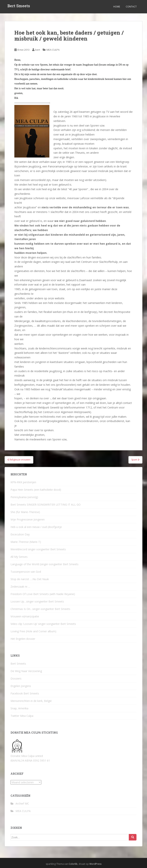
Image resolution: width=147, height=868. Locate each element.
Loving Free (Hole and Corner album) (33, 631)
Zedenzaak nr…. (20, 587)
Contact (131, 7)
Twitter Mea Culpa (22, 716)
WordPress (95, 864)
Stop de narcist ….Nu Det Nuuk (30, 579)
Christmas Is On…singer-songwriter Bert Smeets (40, 609)
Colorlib (73, 864)
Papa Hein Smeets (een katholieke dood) (36, 490)
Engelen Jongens (21, 686)
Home (117, 7)
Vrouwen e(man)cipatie (25, 616)
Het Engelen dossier (23, 639)
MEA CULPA (53, 50)
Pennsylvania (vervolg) (24, 497)
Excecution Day (20, 534)
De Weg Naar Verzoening (26, 671)
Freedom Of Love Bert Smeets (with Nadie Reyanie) (43, 594)
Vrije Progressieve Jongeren (28, 519)
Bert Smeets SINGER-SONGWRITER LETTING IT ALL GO (46, 505)
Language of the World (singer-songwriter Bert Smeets (45, 564)
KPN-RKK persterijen (23, 482)
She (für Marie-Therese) (25, 512)
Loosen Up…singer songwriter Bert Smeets (37, 601)
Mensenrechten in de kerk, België (31, 701)
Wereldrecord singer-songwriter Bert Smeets (38, 549)
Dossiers (16, 678)
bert (38, 50)
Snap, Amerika (19, 708)
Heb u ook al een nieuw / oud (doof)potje (36, 527)
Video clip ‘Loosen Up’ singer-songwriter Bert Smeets (43, 624)
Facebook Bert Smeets (25, 693)
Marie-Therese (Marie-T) (26, 542)
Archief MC (22, 803)
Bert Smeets (19, 7)
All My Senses (19, 557)
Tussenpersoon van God (26, 572)
